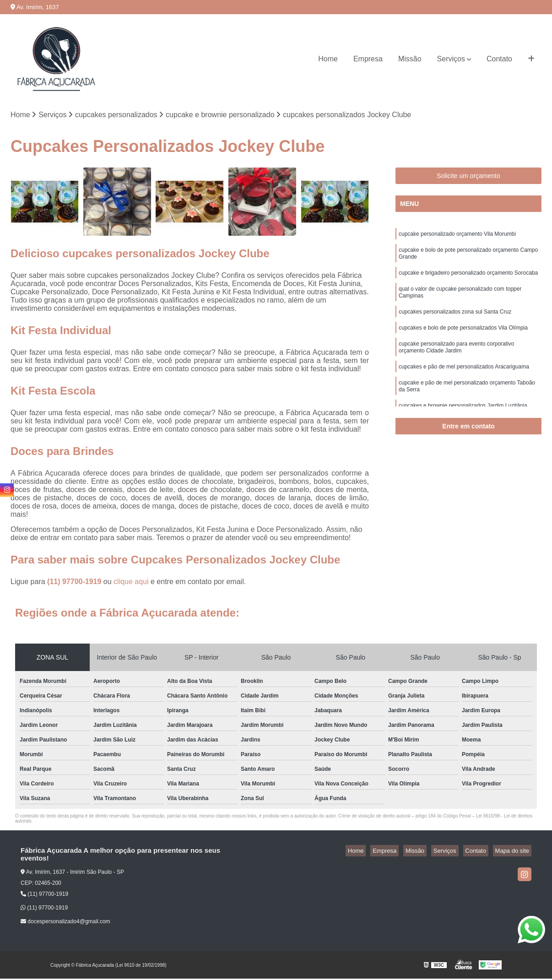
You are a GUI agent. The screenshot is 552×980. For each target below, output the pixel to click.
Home (328, 59)
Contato (499, 59)
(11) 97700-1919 (75, 583)
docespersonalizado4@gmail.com (65, 923)
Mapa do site (514, 852)
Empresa (368, 59)
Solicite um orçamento (468, 177)
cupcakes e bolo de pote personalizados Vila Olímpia (463, 340)
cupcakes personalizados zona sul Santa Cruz (455, 322)
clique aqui (131, 583)
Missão (410, 59)
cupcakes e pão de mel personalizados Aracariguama (464, 383)
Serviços (451, 59)
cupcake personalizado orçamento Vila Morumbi (457, 236)
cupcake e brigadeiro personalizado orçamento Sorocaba (468, 279)
